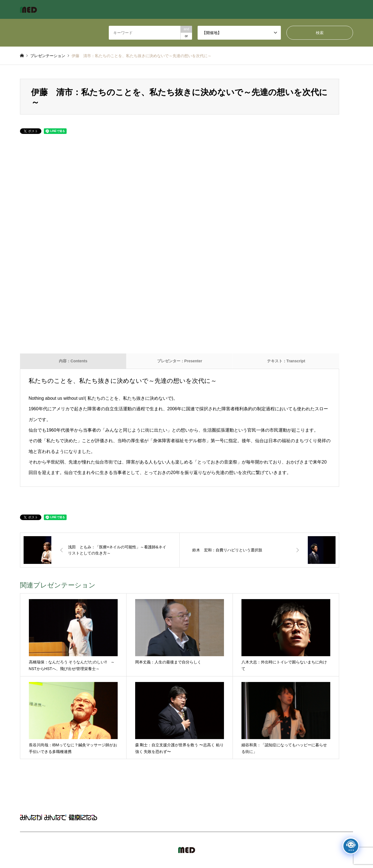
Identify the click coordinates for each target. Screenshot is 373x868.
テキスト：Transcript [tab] (286, 361)
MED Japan (306, 850)
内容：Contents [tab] (73, 361)
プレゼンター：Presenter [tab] (180, 361)
